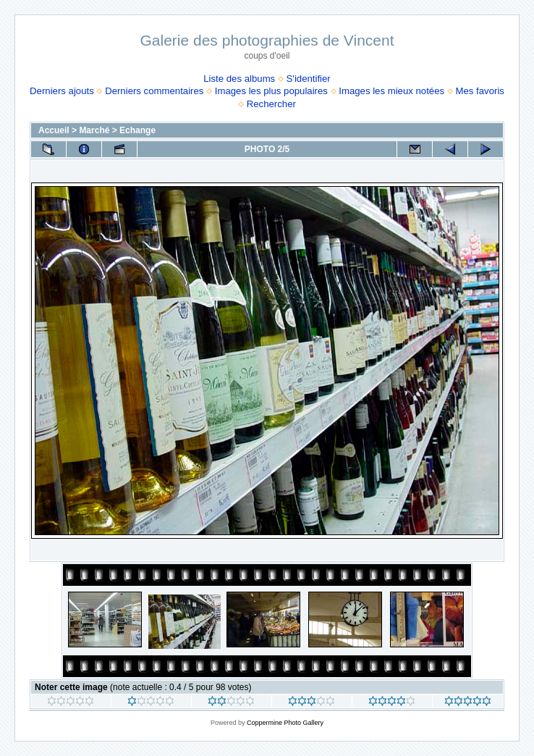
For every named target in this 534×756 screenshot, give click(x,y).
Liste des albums (239, 79)
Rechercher (271, 104)
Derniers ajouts (62, 91)
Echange (137, 130)
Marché (94, 130)
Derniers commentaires (154, 91)
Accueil (54, 130)
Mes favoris (479, 91)
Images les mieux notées (391, 91)
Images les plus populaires (271, 91)
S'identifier (309, 79)
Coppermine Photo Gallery (285, 723)
